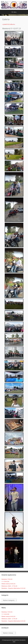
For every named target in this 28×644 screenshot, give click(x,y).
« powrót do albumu (9, 24)
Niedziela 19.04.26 (7, 579)
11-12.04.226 (5, 581)
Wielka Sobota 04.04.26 (8, 584)
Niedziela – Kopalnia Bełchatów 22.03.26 (13, 588)
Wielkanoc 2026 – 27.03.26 (9, 586)
